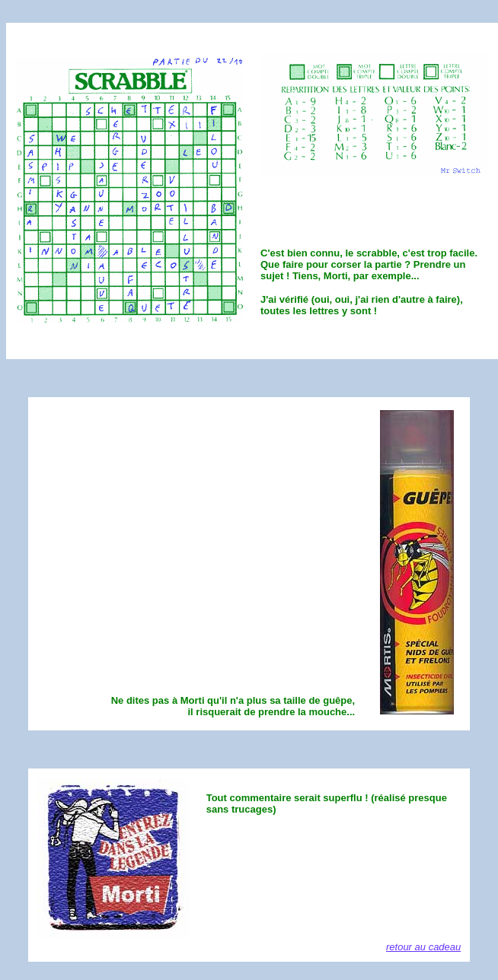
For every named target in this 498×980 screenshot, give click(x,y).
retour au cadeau (423, 947)
